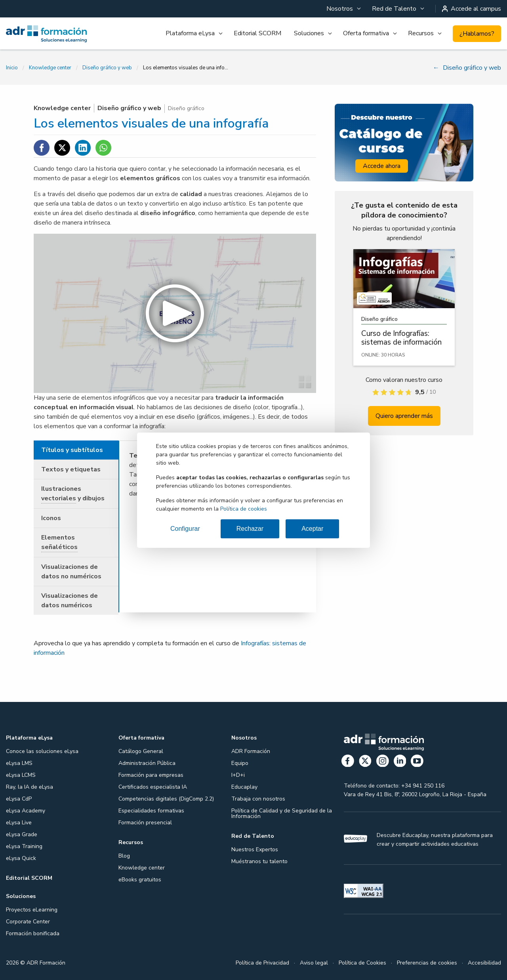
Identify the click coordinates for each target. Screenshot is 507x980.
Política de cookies (244, 509)
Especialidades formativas (151, 811)
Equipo (240, 763)
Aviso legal (314, 963)
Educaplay (244, 787)
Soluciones (309, 33)
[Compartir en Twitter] (62, 148)
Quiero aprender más (404, 416)
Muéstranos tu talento (259, 861)
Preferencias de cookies (427, 963)
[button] (175, 313)
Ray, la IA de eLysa (30, 787)
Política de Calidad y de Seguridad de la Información (282, 813)
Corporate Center (28, 922)
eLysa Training (24, 846)
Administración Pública (147, 763)
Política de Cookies (362, 963)
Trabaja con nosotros (258, 799)
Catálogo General (141, 751)
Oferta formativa (366, 33)
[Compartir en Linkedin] (83, 148)
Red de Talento (394, 9)
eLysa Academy (26, 811)
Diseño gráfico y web (107, 68)
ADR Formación (251, 751)
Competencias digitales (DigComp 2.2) (166, 799)
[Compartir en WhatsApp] (103, 148)
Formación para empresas (151, 775)
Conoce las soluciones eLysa (42, 751)
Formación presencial (145, 823)
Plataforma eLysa (190, 33)
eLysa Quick (21, 858)
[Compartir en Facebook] (42, 148)
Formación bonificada (33, 933)
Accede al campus (472, 9)
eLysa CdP (19, 799)
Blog (124, 856)
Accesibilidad (484, 963)
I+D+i (238, 775)
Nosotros (340, 9)
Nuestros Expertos (255, 849)
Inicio (12, 68)
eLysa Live (19, 823)
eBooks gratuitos (140, 880)
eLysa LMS (19, 763)
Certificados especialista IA (153, 787)
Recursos (421, 33)
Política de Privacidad (262, 963)
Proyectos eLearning (32, 910)
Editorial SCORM (257, 33)
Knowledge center (50, 68)
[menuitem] (343, 9)
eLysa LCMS (21, 775)
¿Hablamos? (477, 34)
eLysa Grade (22, 834)
